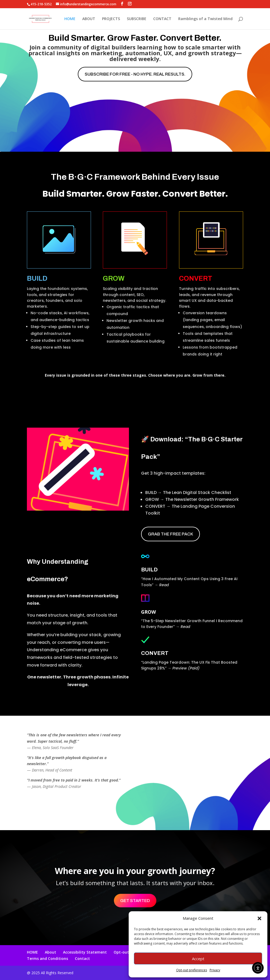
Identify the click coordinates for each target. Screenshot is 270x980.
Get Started (135, 901)
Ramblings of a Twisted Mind (205, 19)
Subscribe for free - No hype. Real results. (135, 74)
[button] (259, 918)
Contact (82, 958)
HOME (70, 19)
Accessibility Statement (85, 952)
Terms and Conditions (47, 958)
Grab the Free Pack (170, 534)
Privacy (215, 970)
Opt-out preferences (192, 970)
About (50, 952)
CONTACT (162, 19)
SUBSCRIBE (137, 19)
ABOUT (89, 19)
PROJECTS (111, 19)
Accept (198, 959)
